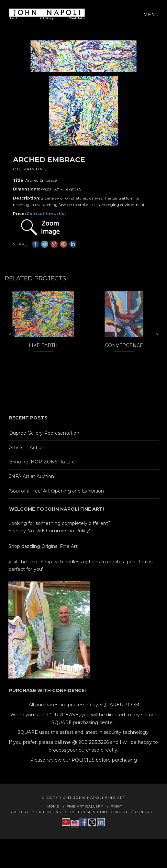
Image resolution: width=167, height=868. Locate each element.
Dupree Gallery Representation (44, 444)
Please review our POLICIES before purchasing (83, 771)
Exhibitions (49, 823)
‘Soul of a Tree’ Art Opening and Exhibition (56, 502)
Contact (144, 823)
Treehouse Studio (88, 823)
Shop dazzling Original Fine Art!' (44, 557)
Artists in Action (27, 458)
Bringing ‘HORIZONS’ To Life (42, 473)
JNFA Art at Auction (32, 487)
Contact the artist (46, 214)
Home (53, 817)
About (121, 823)
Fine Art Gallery (85, 817)
